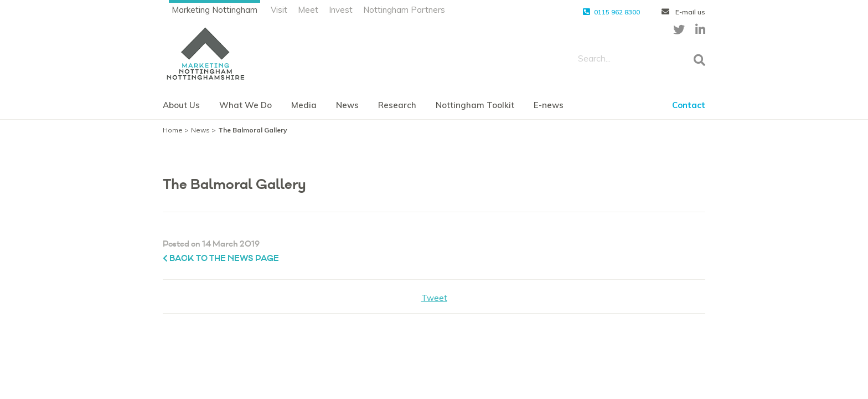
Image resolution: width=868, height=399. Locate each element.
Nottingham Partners (404, 10)
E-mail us (683, 12)
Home (173, 130)
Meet (308, 10)
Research (397, 105)
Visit (279, 10)
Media (304, 105)
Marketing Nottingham (215, 10)
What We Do (246, 105)
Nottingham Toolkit (475, 105)
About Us (181, 105)
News (347, 105)
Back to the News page (221, 259)
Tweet (434, 298)
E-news (549, 105)
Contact (689, 105)
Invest (341, 10)
